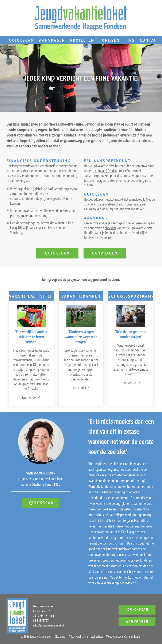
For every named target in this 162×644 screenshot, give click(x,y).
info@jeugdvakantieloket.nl (49, 625)
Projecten (82, 40)
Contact (150, 40)
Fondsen (110, 40)
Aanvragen (52, 40)
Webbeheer (97, 637)
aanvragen (105, 253)
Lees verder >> (31, 397)
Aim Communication (130, 637)
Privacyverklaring (78, 637)
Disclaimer (60, 637)
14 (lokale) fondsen (106, 171)
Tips (130, 40)
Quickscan (22, 40)
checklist (110, 228)
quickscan (90, 204)
